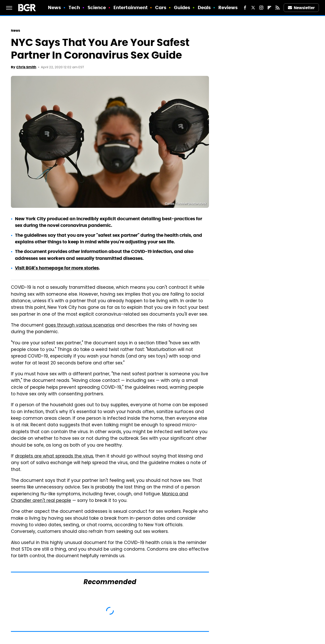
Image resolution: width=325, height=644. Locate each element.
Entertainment (131, 7)
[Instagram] (261, 8)
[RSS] (278, 8)
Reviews (228, 7)
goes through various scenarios (80, 326)
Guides (182, 7)
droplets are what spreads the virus (54, 456)
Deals (204, 7)
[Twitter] (253, 8)
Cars (161, 7)
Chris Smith (26, 67)
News (54, 7)
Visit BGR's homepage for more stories (57, 268)
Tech (74, 7)
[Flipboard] (269, 8)
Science (97, 7)
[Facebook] (245, 8)
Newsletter (301, 8)
